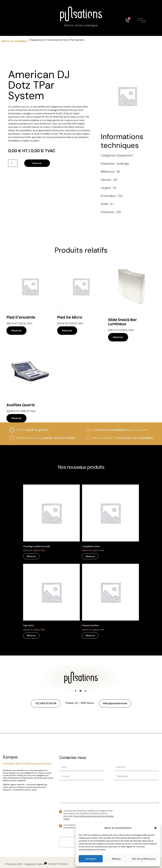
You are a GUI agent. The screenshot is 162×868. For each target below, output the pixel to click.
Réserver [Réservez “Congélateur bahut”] (90, 556)
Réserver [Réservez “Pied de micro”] (67, 331)
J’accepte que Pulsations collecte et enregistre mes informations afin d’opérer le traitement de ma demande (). (89, 815)
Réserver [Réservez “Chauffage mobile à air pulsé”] (31, 556)
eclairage (123, 164)
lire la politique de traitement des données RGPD (89, 818)
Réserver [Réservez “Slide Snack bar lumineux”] (118, 337)
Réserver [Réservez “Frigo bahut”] (31, 635)
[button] (156, 828)
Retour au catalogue (14, 41)
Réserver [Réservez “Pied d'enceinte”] (16, 331)
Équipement (38, 40)
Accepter (91, 859)
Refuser (116, 859)
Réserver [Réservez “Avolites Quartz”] (16, 418)
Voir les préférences (144, 859)
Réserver (37, 163)
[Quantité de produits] (13, 163)
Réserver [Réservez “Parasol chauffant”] (90, 635)
